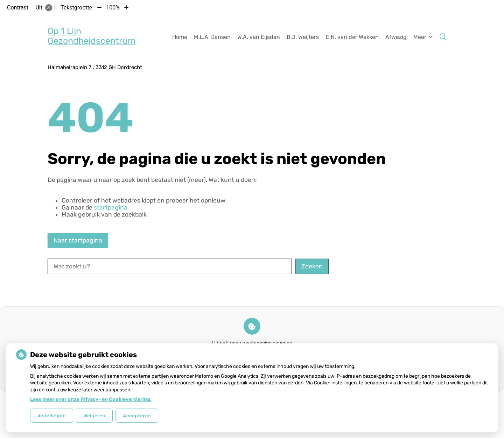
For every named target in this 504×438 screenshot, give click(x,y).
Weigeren (94, 416)
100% (113, 8)
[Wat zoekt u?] (170, 266)
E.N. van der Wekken (352, 37)
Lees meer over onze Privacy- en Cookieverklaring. (91, 399)
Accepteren (137, 416)
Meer (420, 37)
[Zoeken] (443, 37)
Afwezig (396, 37)
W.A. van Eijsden (259, 37)
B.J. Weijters (303, 37)
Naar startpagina (78, 240)
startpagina (111, 207)
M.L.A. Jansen (212, 37)
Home (180, 37)
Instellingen (52, 416)
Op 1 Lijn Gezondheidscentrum (92, 36)
